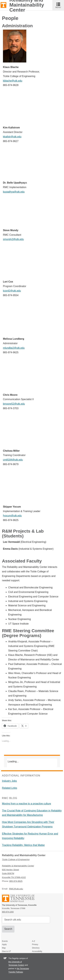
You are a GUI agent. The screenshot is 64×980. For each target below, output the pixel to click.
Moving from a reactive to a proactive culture (27, 804)
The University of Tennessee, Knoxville (4, 5)
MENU (60, 5)
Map (4, 948)
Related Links (10, 788)
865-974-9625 (16, 881)
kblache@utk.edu (13, 81)
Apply (4, 944)
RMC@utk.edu (16, 889)
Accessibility (37, 951)
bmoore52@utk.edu (14, 404)
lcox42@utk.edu (12, 291)
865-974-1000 (8, 912)
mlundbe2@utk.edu (14, 348)
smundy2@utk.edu (13, 239)
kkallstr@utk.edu (12, 137)
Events (5, 941)
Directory (36, 948)
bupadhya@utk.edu (14, 192)
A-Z (33, 941)
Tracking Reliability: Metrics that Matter (23, 845)
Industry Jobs (9, 781)
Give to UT (6, 951)
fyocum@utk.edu (12, 516)
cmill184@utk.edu (13, 460)
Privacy (35, 944)
